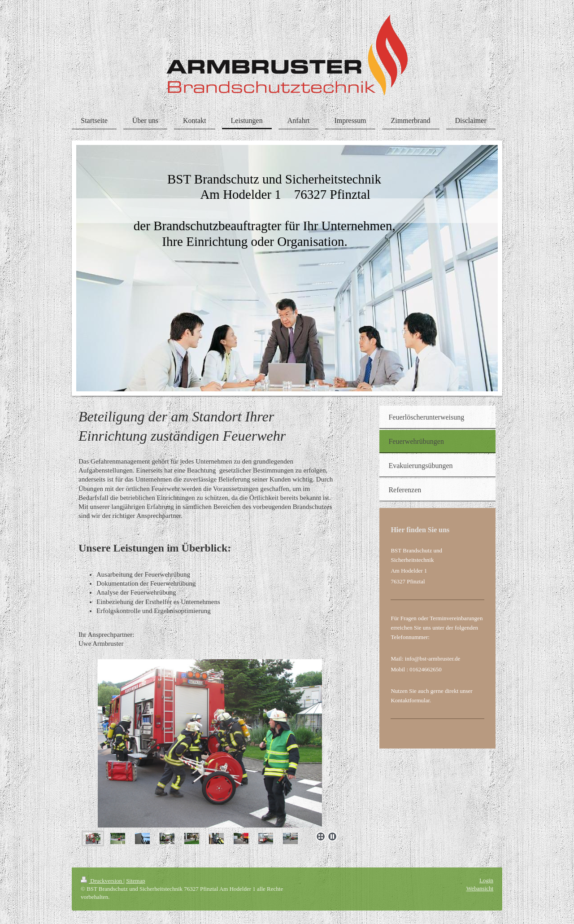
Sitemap (136, 881)
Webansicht (480, 888)
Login (486, 880)
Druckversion (102, 881)
